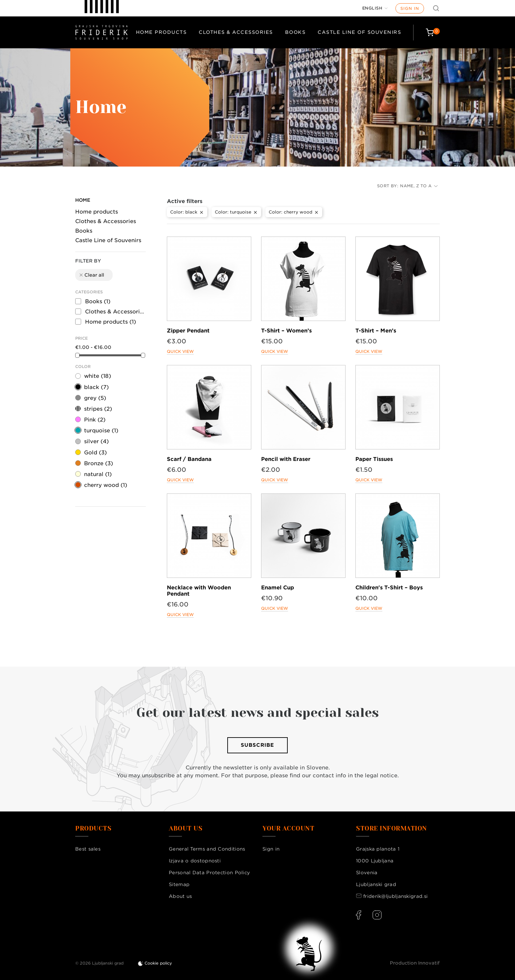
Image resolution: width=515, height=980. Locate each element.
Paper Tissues (374, 459)
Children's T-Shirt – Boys (389, 588)
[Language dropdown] (375, 8)
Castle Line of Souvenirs (359, 32)
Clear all (91, 275)
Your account (288, 829)
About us (180, 896)
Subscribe (257, 745)
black (96, 387)
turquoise (101, 431)
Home (83, 200)
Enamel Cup (278, 588)
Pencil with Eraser (286, 459)
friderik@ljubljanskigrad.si (395, 896)
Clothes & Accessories (236, 32)
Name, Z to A (419, 186)
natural (98, 474)
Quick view (180, 351)
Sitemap (179, 884)
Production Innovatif (415, 963)
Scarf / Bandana (189, 459)
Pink (95, 420)
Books (295, 32)
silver (96, 441)
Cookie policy (158, 963)
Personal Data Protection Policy (209, 873)
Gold (95, 453)
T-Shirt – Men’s (376, 331)
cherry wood (106, 485)
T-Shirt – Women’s (286, 331)
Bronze (99, 463)
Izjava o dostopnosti (195, 861)
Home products (161, 32)
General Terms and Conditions (207, 849)
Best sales (88, 849)
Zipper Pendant (188, 331)
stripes (98, 409)
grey (95, 398)
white (98, 376)
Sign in (410, 8)
